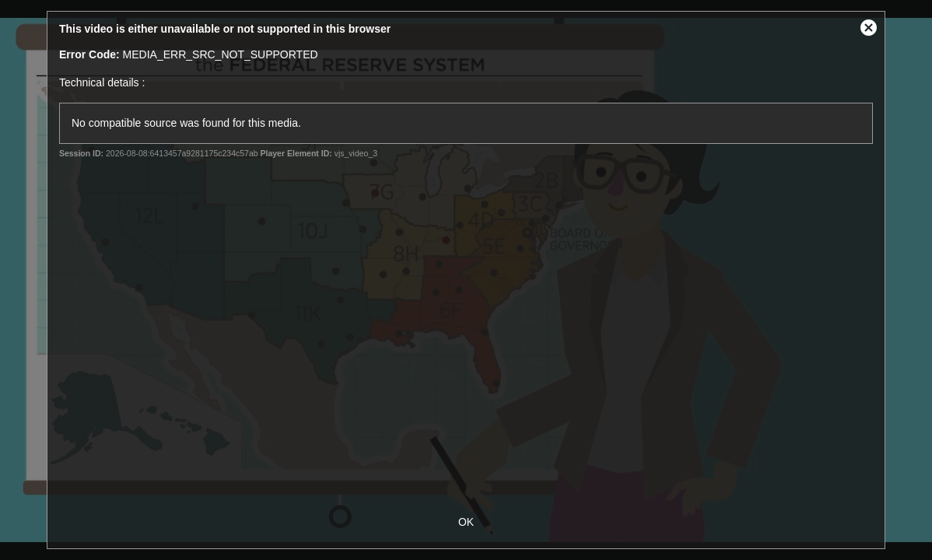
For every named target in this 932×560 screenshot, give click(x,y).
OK (466, 522)
